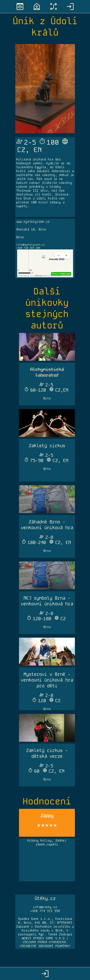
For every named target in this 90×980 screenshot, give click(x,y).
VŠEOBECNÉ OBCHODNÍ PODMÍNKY (45, 946)
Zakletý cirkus (47, 446)
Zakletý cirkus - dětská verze (47, 753)
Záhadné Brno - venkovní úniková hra (47, 525)
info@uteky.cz (45, 907)
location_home (37, 7)
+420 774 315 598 (45, 911)
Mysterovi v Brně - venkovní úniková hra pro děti (47, 680)
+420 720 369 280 (28, 248)
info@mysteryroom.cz (30, 245)
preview (20, 7)
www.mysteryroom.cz (33, 222)
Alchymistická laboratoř (47, 372)
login (70, 7)
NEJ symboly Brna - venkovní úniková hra (47, 601)
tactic (53, 7)
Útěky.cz (45, 898)
